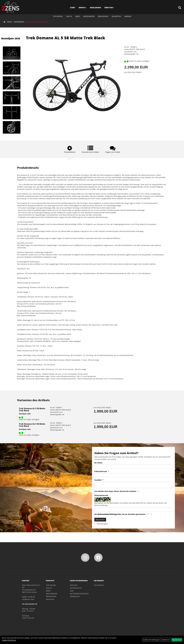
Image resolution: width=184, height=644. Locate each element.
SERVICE (83, 8)
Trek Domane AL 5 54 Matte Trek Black (32, 410)
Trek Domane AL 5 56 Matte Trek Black (32, 425)
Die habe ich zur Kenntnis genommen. (120, 514)
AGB (71, 591)
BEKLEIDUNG (103, 16)
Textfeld (98, 480)
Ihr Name (98, 463)
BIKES (78, 16)
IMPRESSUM (75, 596)
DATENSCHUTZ (76, 588)
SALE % (69, 16)
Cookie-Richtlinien (9, 640)
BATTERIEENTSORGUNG (79, 594)
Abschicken (100, 520)
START (73, 8)
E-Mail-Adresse (101, 471)
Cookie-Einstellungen (151, 640)
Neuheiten (116, 16)
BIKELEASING (95, 8)
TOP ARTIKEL (58, 16)
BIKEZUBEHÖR (89, 16)
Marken (128, 16)
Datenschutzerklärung (107, 514)
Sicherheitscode (101, 495)
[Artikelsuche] (180, 8)
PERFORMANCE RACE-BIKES (37, 22)
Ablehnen (166, 640)
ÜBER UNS (109, 8)
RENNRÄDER (19, 22)
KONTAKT (74, 585)
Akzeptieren (177, 640)
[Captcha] (133, 510)
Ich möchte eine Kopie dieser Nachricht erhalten (115, 491)
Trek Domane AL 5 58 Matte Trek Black (65, 38)
